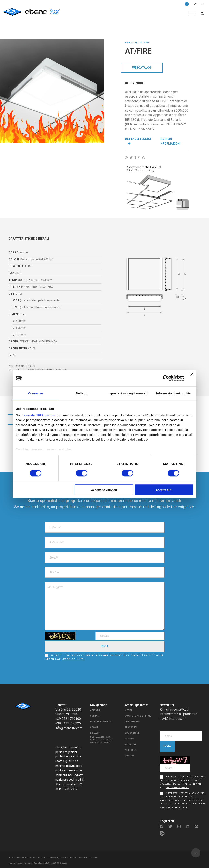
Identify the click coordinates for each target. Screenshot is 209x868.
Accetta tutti (164, 490)
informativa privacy (73, 657)
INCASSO (145, 43)
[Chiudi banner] (192, 378)
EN (195, 4)
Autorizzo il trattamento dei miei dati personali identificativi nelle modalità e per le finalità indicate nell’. (104, 656)
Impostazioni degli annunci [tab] (127, 393)
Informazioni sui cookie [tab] (173, 393)
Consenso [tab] (36, 393)
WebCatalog (142, 68)
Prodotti (131, 43)
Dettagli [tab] (82, 393)
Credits (63, 861)
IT (187, 4)
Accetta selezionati (104, 490)
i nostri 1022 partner (40, 415)
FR (203, 4)
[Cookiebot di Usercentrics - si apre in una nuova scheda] (166, 378)
